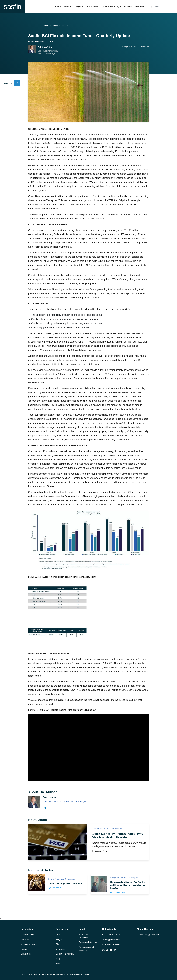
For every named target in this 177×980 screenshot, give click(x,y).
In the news (61, 949)
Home (48, 26)
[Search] (163, 7)
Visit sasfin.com (28, 935)
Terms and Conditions (84, 936)
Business (139, 6)
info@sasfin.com (111, 940)
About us (25, 939)
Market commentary (65, 954)
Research (65, 26)
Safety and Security (88, 942)
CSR (57, 6)
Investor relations (29, 944)
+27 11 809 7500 (111, 935)
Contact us (26, 954)
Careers (24, 949)
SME (58, 963)
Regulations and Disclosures (86, 949)
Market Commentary (111, 6)
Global (67, 6)
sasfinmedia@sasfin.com (147, 935)
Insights (78, 6)
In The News (92, 6)
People (127, 6)
